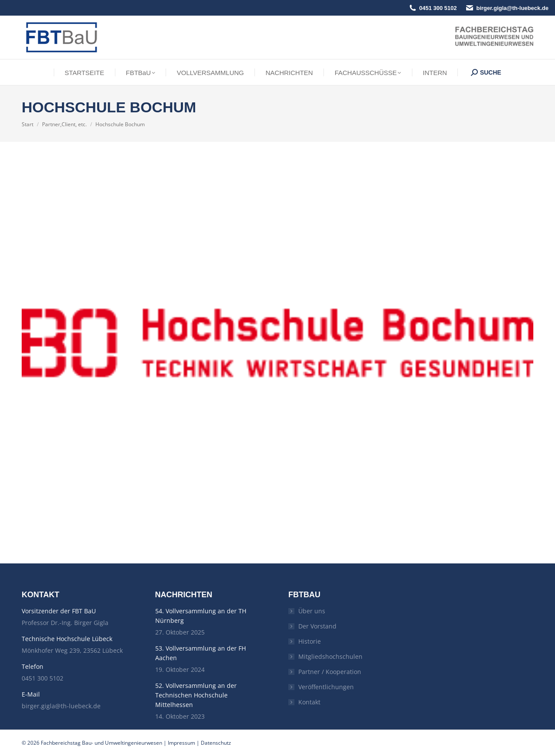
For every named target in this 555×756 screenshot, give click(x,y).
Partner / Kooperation (330, 672)
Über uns (312, 611)
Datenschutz (216, 743)
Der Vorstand (317, 626)
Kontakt (309, 702)
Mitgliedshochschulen (330, 656)
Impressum (181, 743)
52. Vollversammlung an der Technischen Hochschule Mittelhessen (196, 695)
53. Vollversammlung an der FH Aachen (201, 653)
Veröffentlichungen (326, 687)
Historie (310, 641)
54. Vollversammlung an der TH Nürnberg (201, 616)
